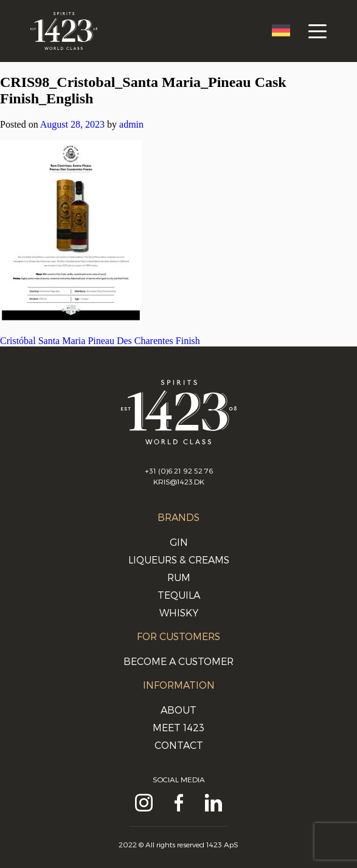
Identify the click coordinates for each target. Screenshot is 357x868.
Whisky (179, 612)
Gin (179, 542)
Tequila (179, 595)
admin (131, 124)
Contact (179, 745)
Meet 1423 (178, 727)
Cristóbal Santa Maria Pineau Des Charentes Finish (100, 341)
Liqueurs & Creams (179, 560)
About (178, 710)
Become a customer (178, 661)
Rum (179, 577)
